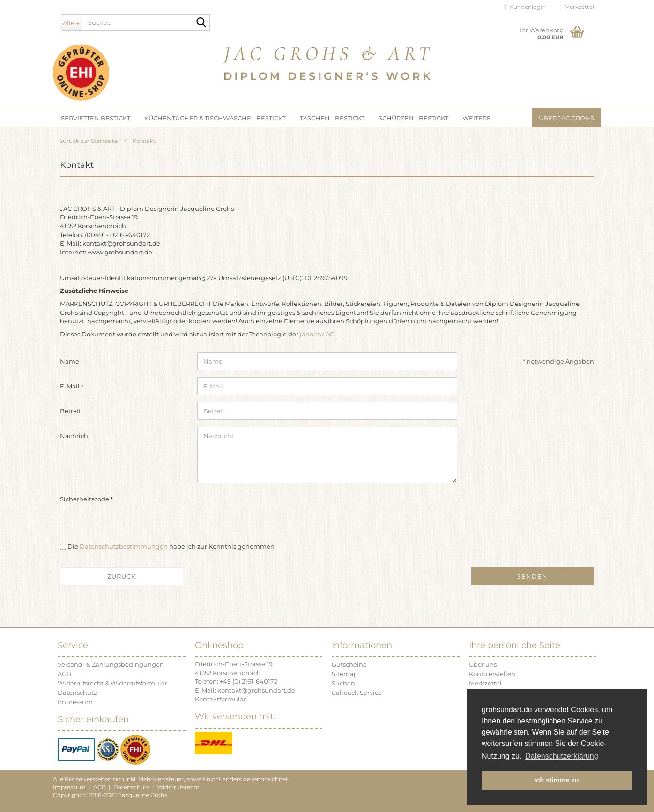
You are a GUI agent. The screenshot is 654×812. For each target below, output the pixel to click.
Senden (532, 576)
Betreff (70, 411)
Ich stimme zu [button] (556, 780)
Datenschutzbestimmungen (124, 546)
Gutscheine (349, 664)
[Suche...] (71, 22)
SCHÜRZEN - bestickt (413, 118)
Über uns (483, 664)
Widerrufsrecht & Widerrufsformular (112, 683)
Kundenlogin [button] (525, 7)
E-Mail (71, 386)
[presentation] (268, 508)
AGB (64, 674)
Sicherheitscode (85, 499)
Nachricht (75, 436)
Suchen (343, 683)
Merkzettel (577, 7)
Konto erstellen (492, 674)
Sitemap (345, 674)
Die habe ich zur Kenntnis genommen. (172, 546)
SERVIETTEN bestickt (96, 118)
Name (70, 361)
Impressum (75, 702)
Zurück (122, 576)
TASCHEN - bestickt (332, 118)
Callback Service (357, 693)
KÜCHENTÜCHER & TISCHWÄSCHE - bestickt (215, 118)
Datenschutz (77, 693)
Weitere (477, 118)
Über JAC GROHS (566, 118)
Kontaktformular (220, 699)
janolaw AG (317, 334)
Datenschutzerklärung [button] (562, 756)
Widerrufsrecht (178, 787)
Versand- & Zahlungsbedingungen (111, 664)
